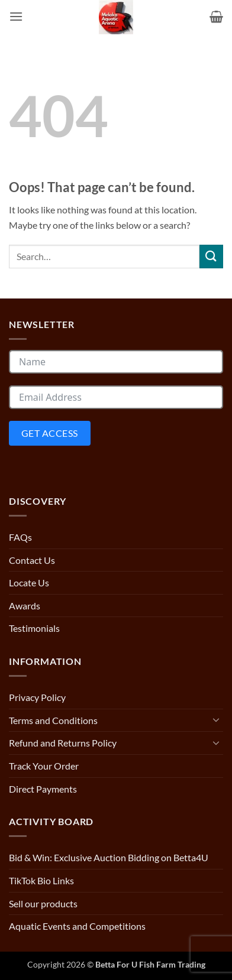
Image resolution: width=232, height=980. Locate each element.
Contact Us (32, 560)
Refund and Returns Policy (63, 743)
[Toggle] (216, 720)
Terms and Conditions (53, 720)
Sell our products (43, 903)
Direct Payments (43, 789)
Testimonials (34, 628)
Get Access (50, 433)
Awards (25, 606)
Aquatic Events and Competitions (77, 926)
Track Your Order (44, 766)
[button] (16, 17)
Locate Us (29, 583)
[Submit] (211, 256)
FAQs (20, 537)
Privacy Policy (37, 697)
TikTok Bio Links (41, 880)
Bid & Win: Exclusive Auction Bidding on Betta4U (109, 857)
